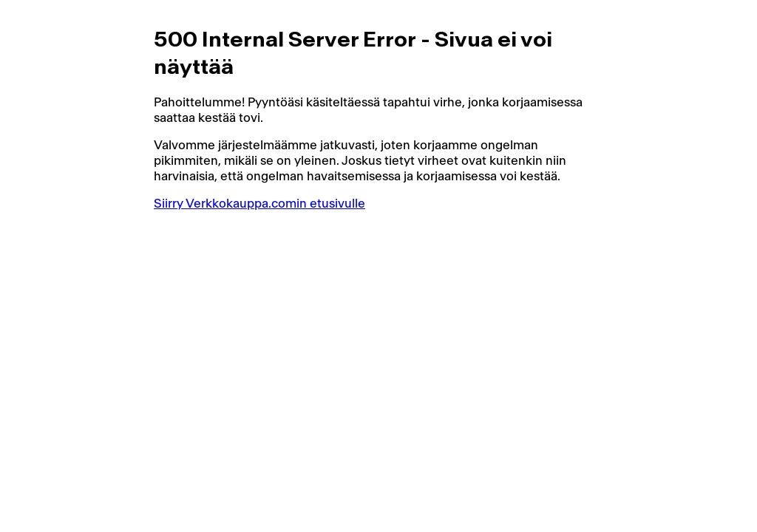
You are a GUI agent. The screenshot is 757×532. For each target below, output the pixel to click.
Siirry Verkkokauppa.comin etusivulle (259, 204)
